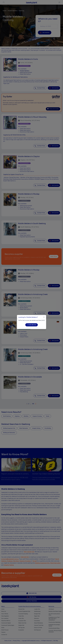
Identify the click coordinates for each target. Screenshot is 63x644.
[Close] (44, 317)
